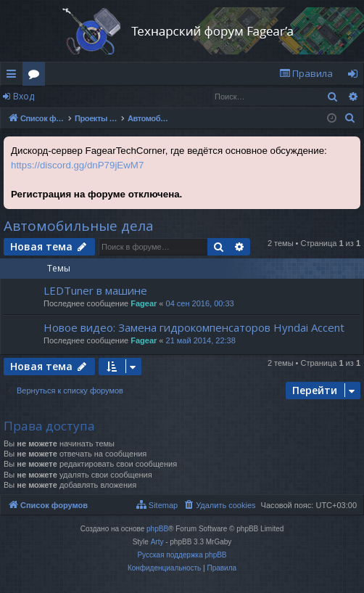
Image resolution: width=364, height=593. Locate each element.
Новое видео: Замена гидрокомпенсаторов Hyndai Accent (194, 327)
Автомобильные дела (79, 226)
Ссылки (14, 76)
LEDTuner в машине (95, 290)
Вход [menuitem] (356, 76)
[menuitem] (306, 74)
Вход (24, 96)
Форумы (37, 76)
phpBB (157, 529)
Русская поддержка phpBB (182, 555)
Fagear (144, 303)
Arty (157, 542)
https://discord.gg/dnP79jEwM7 (77, 165)
